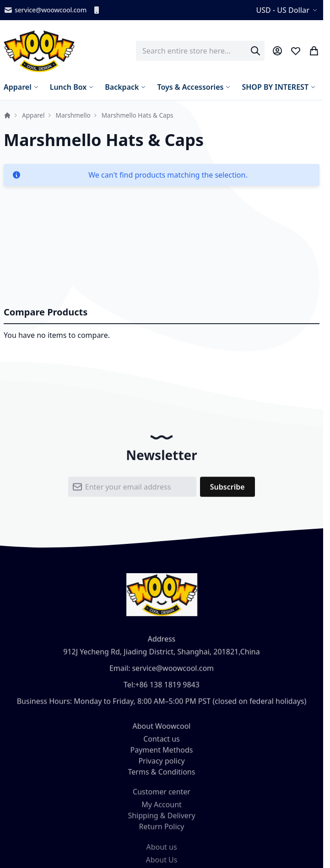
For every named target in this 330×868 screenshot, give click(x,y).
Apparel (33, 115)
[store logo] (39, 51)
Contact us (162, 743)
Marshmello (73, 115)
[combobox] (200, 51)
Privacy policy (161, 765)
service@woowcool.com (45, 10)
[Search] (255, 51)
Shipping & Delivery (161, 822)
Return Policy (162, 833)
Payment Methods (161, 754)
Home (7, 115)
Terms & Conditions (162, 776)
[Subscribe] (227, 490)
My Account (162, 811)
